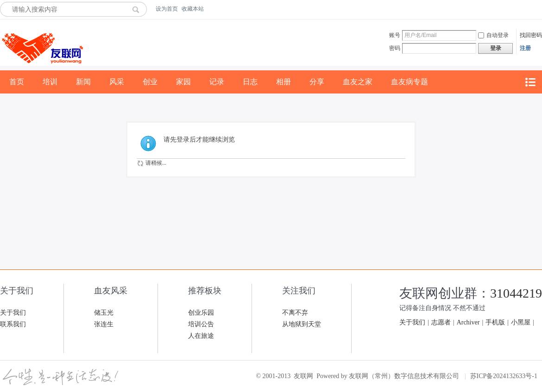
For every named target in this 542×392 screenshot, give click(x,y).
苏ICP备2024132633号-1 (504, 376)
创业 (150, 82)
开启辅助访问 (540, 9)
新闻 (83, 82)
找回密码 (531, 35)
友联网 (303, 376)
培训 (50, 82)
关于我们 (13, 313)
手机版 (495, 322)
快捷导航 (530, 82)
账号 (395, 35)
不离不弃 (295, 313)
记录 (217, 82)
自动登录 (493, 35)
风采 (117, 82)
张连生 (104, 324)
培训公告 (201, 324)
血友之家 (358, 82)
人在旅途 (201, 336)
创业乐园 (201, 313)
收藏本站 (193, 9)
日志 (250, 82)
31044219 (516, 293)
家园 (183, 82)
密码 (395, 48)
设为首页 (167, 9)
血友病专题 (410, 82)
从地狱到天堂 (302, 324)
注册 (525, 48)
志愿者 (441, 322)
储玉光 (104, 313)
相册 (284, 82)
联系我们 (13, 324)
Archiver (468, 322)
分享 (317, 82)
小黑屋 (521, 322)
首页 (17, 82)
